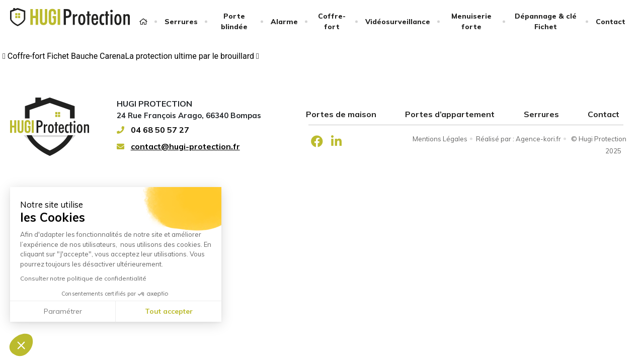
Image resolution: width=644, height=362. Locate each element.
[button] (21, 345)
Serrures (181, 22)
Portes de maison (341, 114)
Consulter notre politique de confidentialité (83, 278)
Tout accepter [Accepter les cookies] (169, 311)
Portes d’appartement (450, 114)
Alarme (284, 22)
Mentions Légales (440, 139)
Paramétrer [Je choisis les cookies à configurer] (63, 311)
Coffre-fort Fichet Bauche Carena (64, 56)
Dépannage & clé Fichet (546, 21)
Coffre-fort (332, 21)
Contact (611, 22)
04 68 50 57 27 (153, 130)
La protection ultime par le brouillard (192, 56)
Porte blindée (234, 21)
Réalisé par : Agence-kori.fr (518, 139)
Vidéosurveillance (398, 22)
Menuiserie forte (471, 21)
